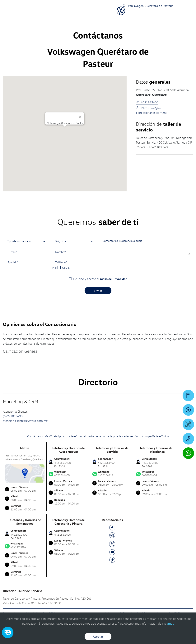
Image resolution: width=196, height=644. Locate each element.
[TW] (112, 544)
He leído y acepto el (100, 279)
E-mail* (12, 252)
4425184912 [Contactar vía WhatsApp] (112, 474)
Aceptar (98, 637)
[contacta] (25, 473)
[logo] (121, 14)
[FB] (112, 528)
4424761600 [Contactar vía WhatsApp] (68, 474)
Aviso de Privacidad (114, 279)
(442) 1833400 (13, 416)
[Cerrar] (80, 117)
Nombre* (61, 252)
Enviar (98, 291)
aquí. (171, 623)
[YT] (112, 553)
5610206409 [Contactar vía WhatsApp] (156, 474)
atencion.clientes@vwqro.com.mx (25, 421)
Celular (66, 268)
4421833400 (147, 102)
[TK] (112, 560)
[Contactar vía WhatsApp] (188, 453)
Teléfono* (61, 262)
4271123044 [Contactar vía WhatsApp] (25, 545)
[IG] (112, 536)
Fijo (54, 268)
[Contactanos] (124, 6)
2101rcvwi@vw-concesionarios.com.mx (152, 110)
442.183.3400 (63, 535)
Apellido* (13, 262)
